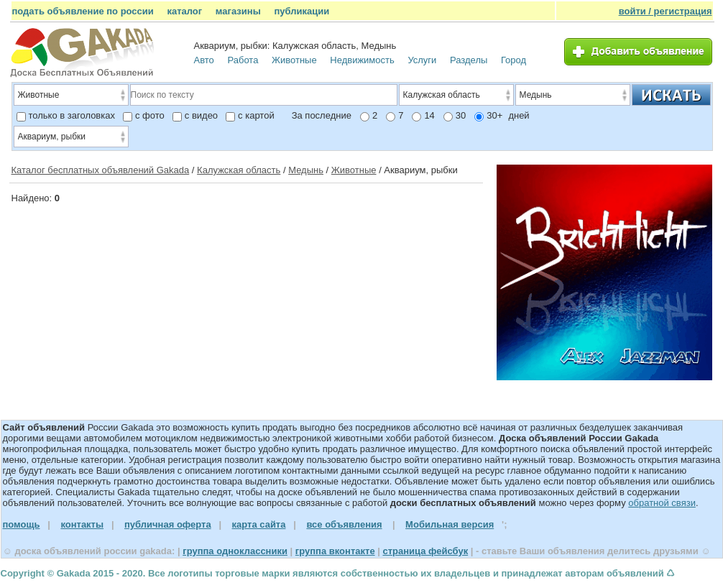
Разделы (469, 60)
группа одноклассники (235, 551)
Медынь (306, 170)
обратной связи (662, 503)
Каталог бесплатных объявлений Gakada (101, 170)
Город (514, 60)
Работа (243, 60)
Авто (204, 60)
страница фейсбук (425, 551)
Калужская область (239, 170)
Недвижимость (362, 60)
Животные (294, 60)
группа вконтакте (335, 551)
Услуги (422, 60)
